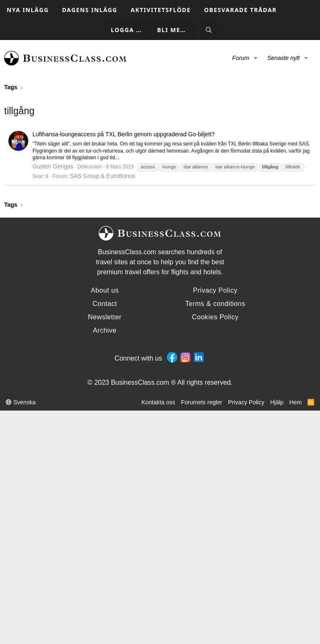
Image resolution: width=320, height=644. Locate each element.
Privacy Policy (246, 402)
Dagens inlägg (90, 10)
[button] (256, 58)
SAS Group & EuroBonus (102, 176)
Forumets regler (201, 402)
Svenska (21, 402)
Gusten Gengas (53, 166)
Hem (295, 402)
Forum (240, 58)
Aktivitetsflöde (161, 10)
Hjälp (277, 402)
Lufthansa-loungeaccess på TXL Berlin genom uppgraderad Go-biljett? (124, 134)
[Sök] (209, 30)
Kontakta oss (159, 402)
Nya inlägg (28, 10)
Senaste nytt (283, 58)
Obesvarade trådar (240, 10)
